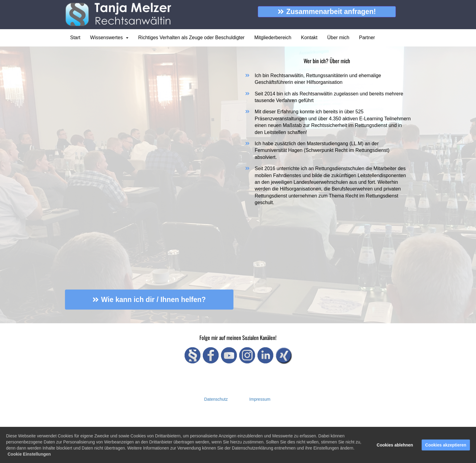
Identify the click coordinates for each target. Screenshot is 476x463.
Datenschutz (216, 399)
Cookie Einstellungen (29, 455)
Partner (367, 38)
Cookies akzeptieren (446, 446)
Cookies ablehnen (395, 446)
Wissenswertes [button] (109, 38)
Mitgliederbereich (273, 38)
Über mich (338, 38)
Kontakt (309, 38)
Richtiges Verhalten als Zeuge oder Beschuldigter (191, 38)
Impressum (260, 399)
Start (75, 38)
